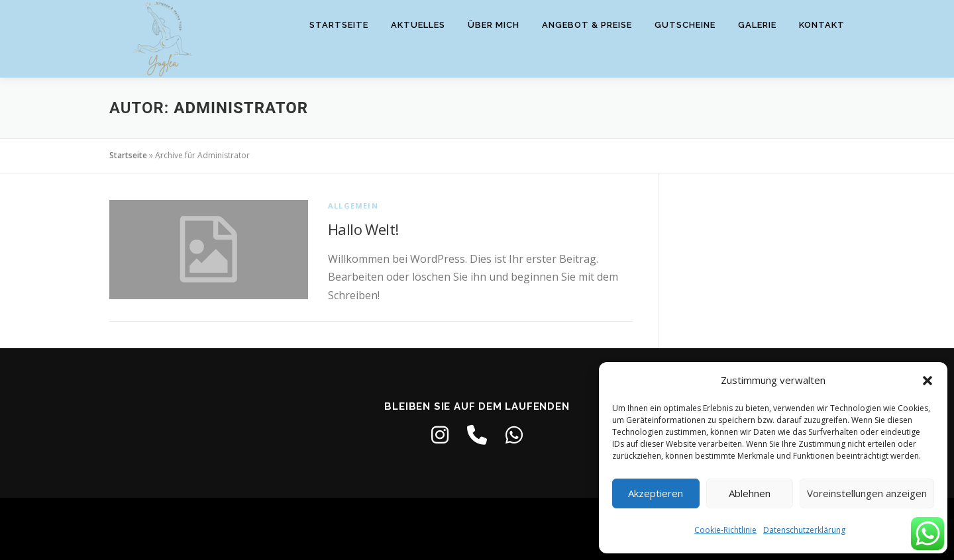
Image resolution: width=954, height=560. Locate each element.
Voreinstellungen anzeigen (867, 493)
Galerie (757, 25)
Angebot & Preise (587, 25)
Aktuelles (418, 25)
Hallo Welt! (363, 229)
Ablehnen (750, 493)
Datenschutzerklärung (804, 530)
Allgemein (353, 206)
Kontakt (822, 25)
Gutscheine (685, 25)
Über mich (494, 25)
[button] (927, 381)
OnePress (479, 529)
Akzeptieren (656, 493)
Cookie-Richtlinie (725, 530)
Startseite (339, 25)
